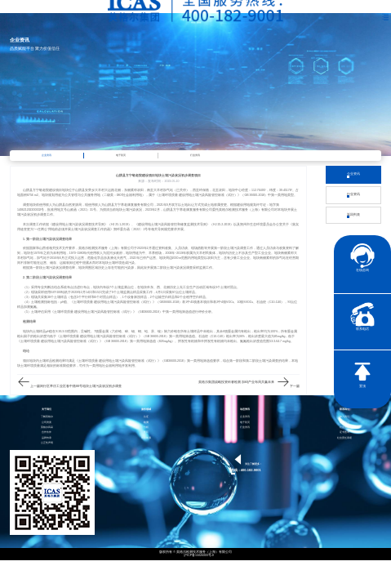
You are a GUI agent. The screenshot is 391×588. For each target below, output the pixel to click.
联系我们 (344, 423)
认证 (146, 417)
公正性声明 (47, 443)
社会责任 (344, 428)
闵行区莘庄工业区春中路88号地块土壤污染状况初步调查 (81, 386)
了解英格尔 (47, 417)
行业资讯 (195, 155)
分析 (146, 428)
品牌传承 (47, 438)
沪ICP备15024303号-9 (199, 556)
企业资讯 (47, 155)
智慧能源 (146, 438)
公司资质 (47, 423)
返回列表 (353, 215)
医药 (146, 432)
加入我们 (344, 417)
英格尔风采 (47, 428)
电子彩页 (121, 155)
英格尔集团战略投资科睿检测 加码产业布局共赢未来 (236, 382)
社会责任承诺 (344, 438)
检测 (146, 423)
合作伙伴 (47, 432)
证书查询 (344, 432)
